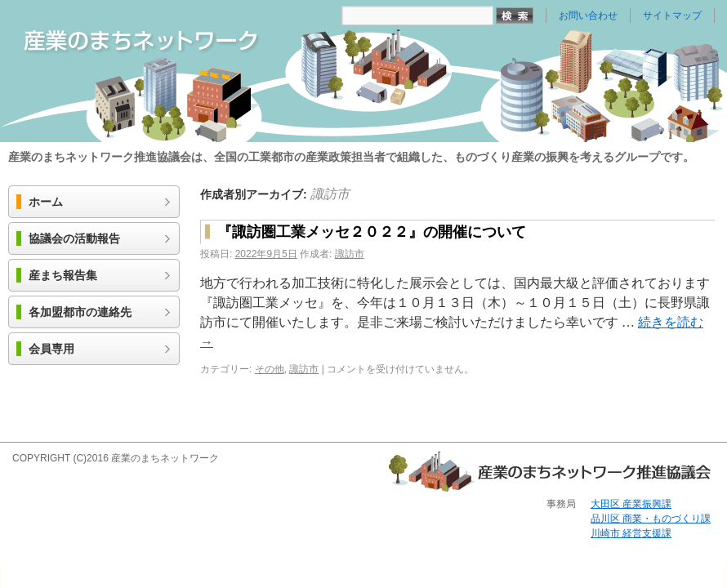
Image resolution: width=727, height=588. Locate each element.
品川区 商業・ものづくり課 (651, 519)
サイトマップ (672, 16)
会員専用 (51, 349)
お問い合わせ (588, 16)
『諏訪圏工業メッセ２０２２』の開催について (372, 232)
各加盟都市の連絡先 (80, 312)
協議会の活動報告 (74, 239)
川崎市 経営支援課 (631, 533)
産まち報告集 (63, 276)
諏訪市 (330, 194)
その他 (270, 369)
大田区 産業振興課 (631, 504)
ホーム (46, 202)
